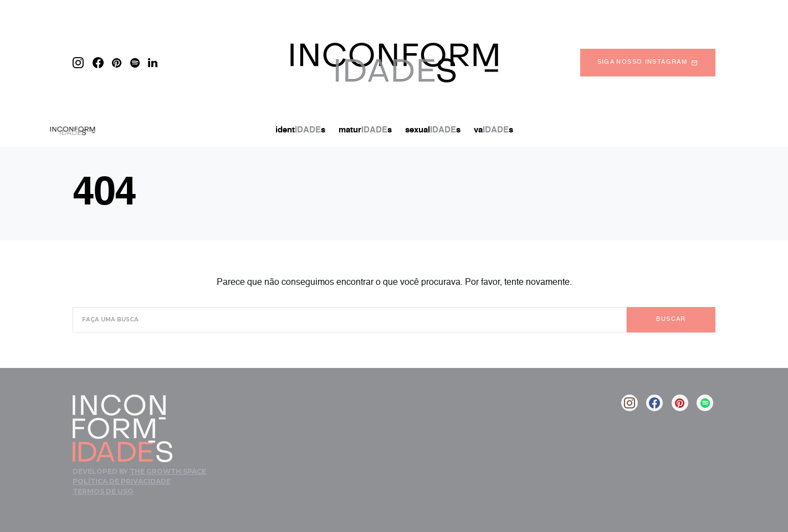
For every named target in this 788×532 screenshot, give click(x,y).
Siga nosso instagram (648, 63)
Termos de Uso (103, 491)
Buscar (671, 319)
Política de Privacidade (122, 481)
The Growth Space (168, 471)
